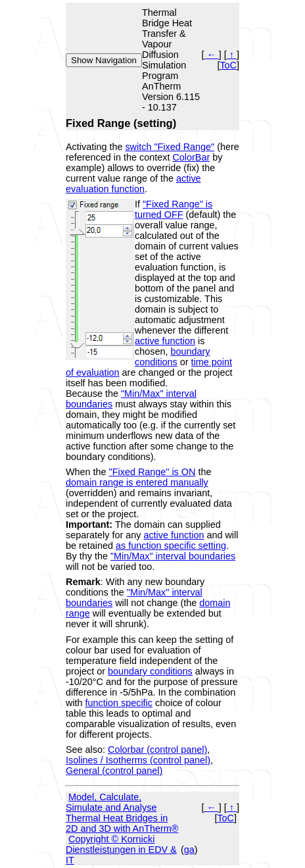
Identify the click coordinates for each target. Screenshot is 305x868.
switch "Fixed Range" (170, 147)
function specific (119, 703)
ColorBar (191, 157)
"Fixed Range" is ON (152, 472)
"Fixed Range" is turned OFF (174, 209)
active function (165, 341)
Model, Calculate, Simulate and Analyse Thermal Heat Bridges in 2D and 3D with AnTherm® (122, 813)
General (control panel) (114, 771)
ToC (228, 65)
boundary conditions (172, 357)
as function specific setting (171, 546)
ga (189, 850)
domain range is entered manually (137, 482)
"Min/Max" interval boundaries (173, 556)
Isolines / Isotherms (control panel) (138, 760)
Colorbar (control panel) (157, 750)
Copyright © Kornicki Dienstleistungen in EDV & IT (121, 850)
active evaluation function (133, 184)
